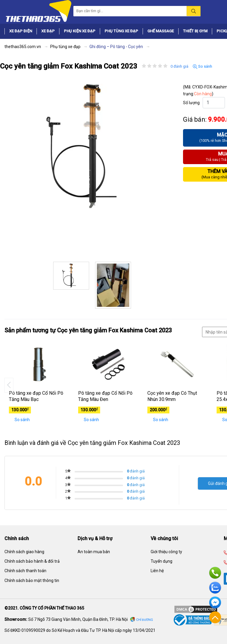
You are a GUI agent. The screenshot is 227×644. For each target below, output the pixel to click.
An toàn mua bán (94, 552)
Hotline (215, 573)
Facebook (215, 602)
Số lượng (191, 103)
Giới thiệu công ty (166, 552)
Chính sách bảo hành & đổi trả (32, 561)
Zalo (215, 588)
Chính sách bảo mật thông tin (32, 580)
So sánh (202, 66)
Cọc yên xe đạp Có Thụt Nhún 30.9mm (172, 396)
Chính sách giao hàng (24, 552)
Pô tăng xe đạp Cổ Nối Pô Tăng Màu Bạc (36, 396)
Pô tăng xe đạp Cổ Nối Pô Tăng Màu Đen (105, 396)
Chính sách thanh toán (25, 571)
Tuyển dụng (161, 561)
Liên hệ (157, 571)
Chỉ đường (145, 620)
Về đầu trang (215, 617)
